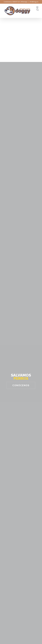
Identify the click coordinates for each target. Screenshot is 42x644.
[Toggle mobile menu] (37, 7)
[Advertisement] (21, 40)
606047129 (16, 2)
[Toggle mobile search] (38, 10)
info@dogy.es (34, 2)
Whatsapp (24, 2)
